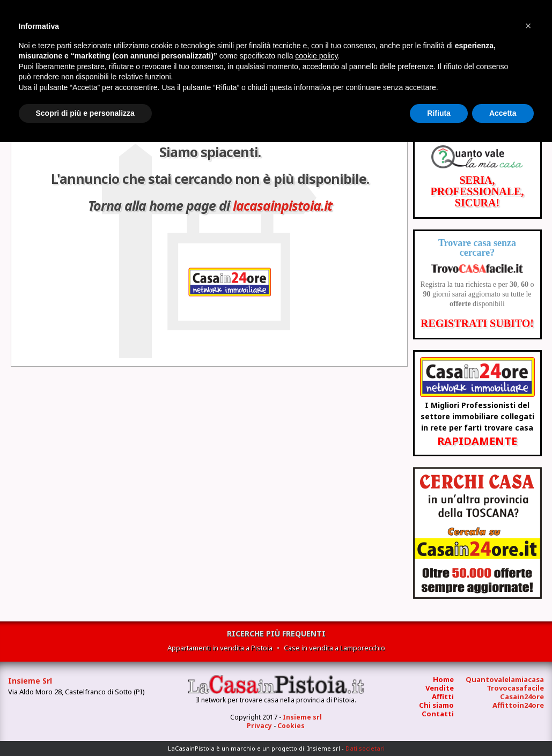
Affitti (443, 696)
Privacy (259, 726)
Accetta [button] (503, 113)
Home (443, 679)
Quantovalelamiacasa (505, 679)
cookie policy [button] (316, 56)
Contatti (438, 714)
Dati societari (365, 748)
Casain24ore (522, 696)
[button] (528, 26)
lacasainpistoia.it (282, 205)
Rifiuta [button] (439, 113)
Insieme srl (302, 717)
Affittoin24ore (518, 705)
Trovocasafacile (515, 688)
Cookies (291, 726)
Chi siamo (436, 705)
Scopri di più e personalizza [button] (85, 113)
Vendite (440, 688)
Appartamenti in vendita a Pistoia (220, 648)
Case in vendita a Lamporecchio (334, 648)
